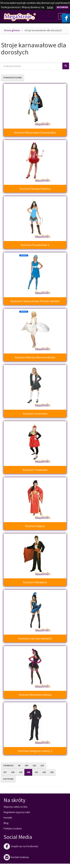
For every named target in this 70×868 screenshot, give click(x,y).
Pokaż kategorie (13, 78)
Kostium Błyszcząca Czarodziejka (35, 132)
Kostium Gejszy (35, 526)
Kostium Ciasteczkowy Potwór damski (35, 301)
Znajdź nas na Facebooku (21, 846)
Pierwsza (8, 765)
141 (36, 772)
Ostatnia (8, 779)
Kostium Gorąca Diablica (35, 189)
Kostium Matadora (35, 582)
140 (28, 772)
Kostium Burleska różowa (35, 695)
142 (44, 772)
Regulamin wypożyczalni (17, 812)
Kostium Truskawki (35, 470)
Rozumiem (62, 7)
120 (42, 765)
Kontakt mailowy (16, 857)
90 (19, 765)
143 (52, 772)
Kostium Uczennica (35, 414)
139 (21, 772)
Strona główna (12, 30)
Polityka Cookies (13, 828)
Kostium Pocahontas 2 (35, 245)
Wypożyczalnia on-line (16, 807)
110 (34, 765)
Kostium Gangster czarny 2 (35, 751)
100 (26, 765)
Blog (6, 823)
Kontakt (8, 818)
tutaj (50, 7)
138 (13, 772)
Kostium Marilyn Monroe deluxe (35, 357)
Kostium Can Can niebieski (35, 638)
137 (5, 772)
